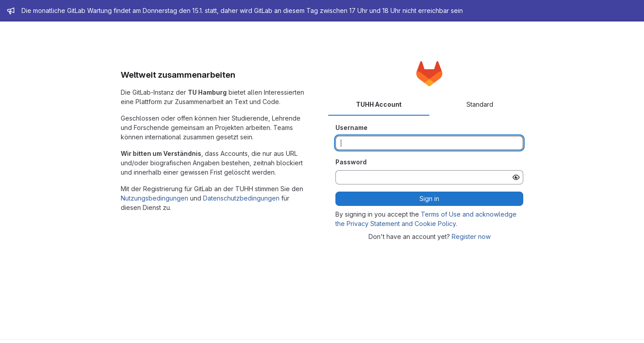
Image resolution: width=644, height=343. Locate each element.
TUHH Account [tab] (379, 104)
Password (351, 162)
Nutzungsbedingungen (155, 198)
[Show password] (516, 177)
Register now (471, 236)
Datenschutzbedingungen (241, 198)
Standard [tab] (480, 104)
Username (352, 128)
